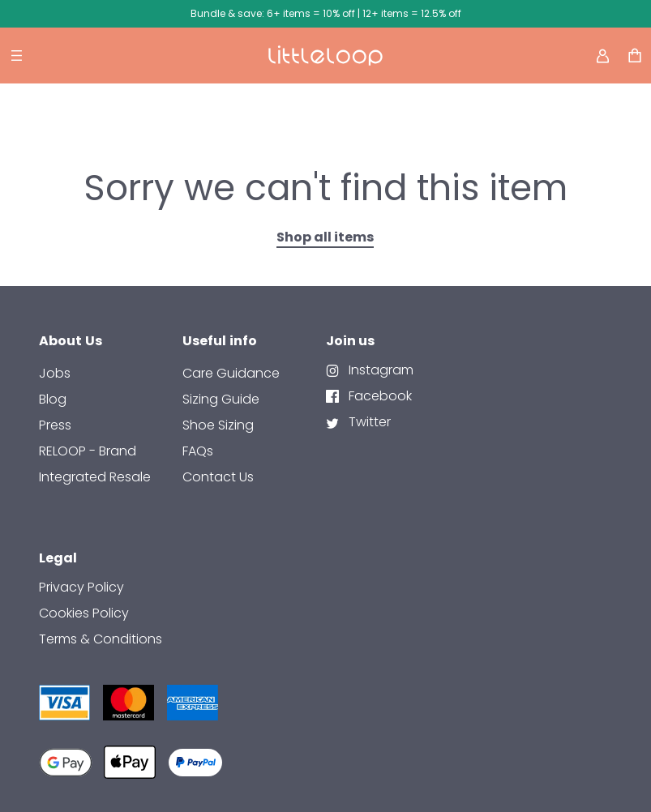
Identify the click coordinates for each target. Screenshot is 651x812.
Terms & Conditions (101, 639)
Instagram (379, 370)
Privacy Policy (81, 587)
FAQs (198, 451)
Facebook (379, 396)
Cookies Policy (84, 613)
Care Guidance (231, 373)
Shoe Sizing (218, 425)
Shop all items (325, 237)
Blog (53, 399)
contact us (218, 477)
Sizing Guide (221, 399)
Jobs (55, 373)
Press (55, 425)
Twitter (368, 422)
